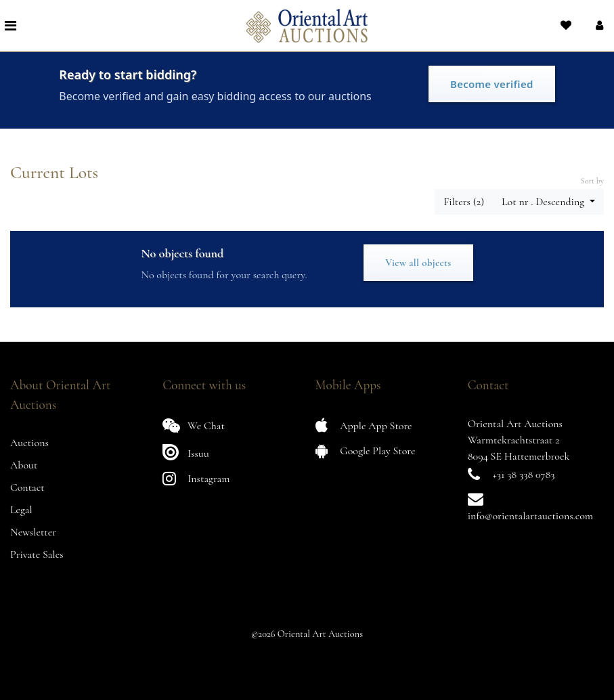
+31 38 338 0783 (524, 475)
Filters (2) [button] (464, 202)
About (24, 465)
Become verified (492, 84)
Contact (27, 487)
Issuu (186, 452)
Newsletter (33, 532)
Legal (21, 510)
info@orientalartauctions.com (530, 516)
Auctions (29, 443)
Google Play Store (366, 451)
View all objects (418, 263)
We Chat (194, 425)
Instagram (196, 478)
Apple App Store (364, 425)
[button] (598, 26)
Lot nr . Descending (544, 202)
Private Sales (37, 554)
